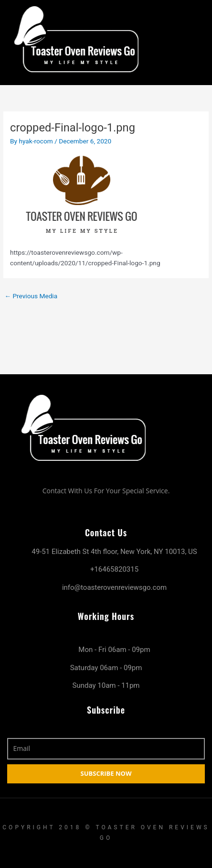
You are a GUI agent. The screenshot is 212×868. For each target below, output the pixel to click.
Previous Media (31, 296)
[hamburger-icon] (196, 41)
